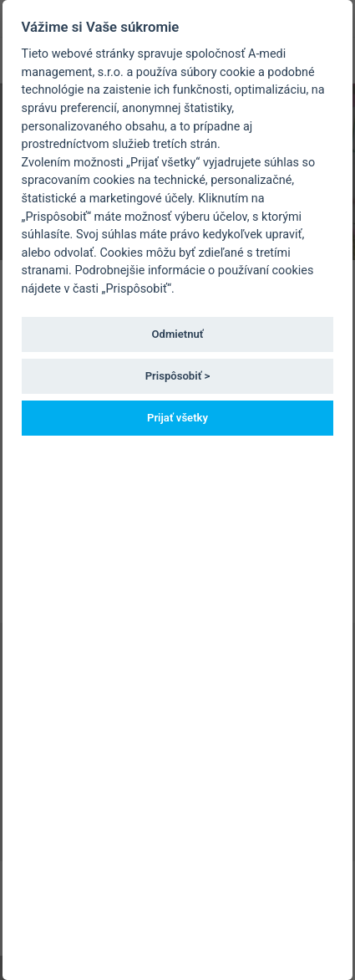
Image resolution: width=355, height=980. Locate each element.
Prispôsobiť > (178, 376)
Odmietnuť (178, 334)
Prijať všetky (177, 418)
